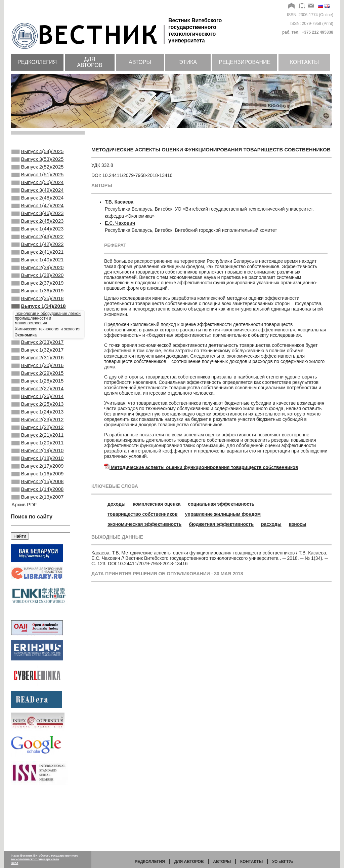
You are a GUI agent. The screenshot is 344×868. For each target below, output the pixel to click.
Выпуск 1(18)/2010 (37, 507)
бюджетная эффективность (221, 524)
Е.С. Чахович (120, 223)
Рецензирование (245, 62)
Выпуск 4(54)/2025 (37, 152)
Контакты (304, 62)
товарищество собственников (143, 514)
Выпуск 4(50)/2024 (37, 188)
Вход (14, 863)
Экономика (26, 363)
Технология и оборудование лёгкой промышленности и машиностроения (48, 347)
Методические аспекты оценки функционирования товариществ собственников (205, 467)
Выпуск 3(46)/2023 (37, 225)
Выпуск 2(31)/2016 (37, 389)
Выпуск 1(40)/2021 (37, 279)
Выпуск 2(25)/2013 (37, 444)
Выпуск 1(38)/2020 (37, 297)
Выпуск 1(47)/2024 (37, 216)
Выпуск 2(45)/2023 (37, 234)
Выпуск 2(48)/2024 (37, 207)
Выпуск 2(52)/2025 (37, 170)
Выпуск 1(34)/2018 (39, 334)
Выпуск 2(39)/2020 (37, 288)
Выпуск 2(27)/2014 (37, 426)
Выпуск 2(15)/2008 (37, 535)
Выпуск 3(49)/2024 (37, 197)
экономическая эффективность (144, 524)
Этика (188, 62)
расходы (271, 524)
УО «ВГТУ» (283, 862)
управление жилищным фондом (223, 514)
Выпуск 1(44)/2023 (37, 243)
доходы (117, 504)
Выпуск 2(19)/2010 (37, 498)
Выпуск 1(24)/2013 (37, 453)
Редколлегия (37, 62)
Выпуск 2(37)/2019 (37, 306)
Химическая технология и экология (48, 357)
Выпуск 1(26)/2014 (37, 435)
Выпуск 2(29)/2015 (37, 407)
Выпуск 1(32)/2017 (37, 380)
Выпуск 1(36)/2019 (37, 316)
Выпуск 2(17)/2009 (37, 516)
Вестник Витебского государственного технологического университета (45, 857)
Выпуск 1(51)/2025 (37, 179)
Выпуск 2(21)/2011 (37, 480)
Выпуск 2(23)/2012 (37, 462)
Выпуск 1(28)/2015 (37, 417)
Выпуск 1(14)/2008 (37, 544)
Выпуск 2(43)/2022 (37, 252)
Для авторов (90, 62)
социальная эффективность (221, 504)
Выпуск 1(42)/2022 (37, 261)
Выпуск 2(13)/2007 (37, 553)
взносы (298, 524)
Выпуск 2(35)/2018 (37, 325)
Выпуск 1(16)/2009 (37, 526)
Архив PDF (24, 561)
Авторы (140, 62)
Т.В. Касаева (119, 202)
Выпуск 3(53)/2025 (37, 161)
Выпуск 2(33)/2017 (37, 371)
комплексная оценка (157, 504)
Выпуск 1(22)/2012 (37, 471)
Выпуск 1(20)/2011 (37, 489)
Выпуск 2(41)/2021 (37, 270)
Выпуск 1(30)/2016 (37, 398)
